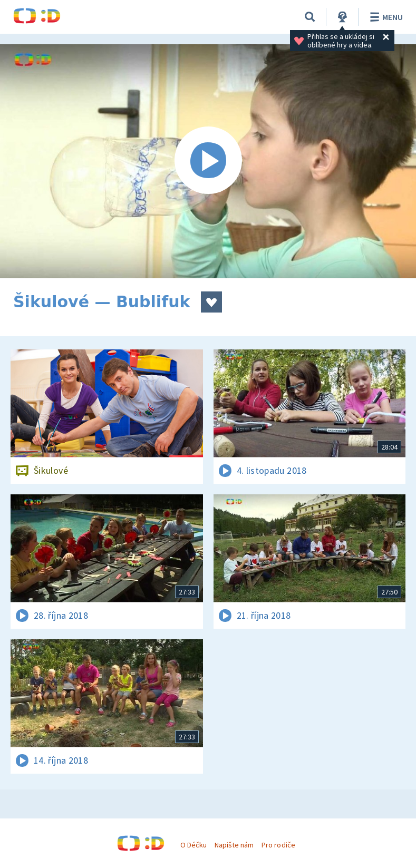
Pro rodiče (278, 845)
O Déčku (194, 845)
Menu (385, 17)
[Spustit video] (208, 161)
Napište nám (234, 845)
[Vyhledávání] (310, 17)
